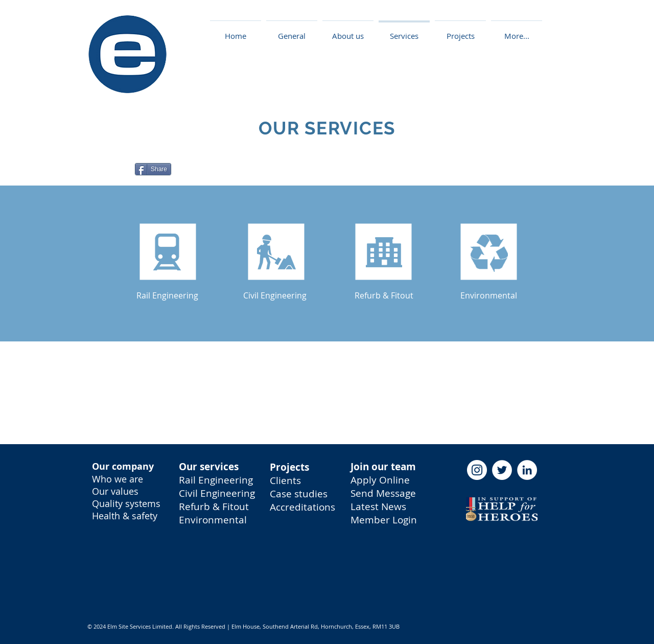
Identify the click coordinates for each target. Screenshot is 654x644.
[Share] (153, 169)
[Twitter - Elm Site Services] (502, 470)
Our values (115, 491)
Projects (289, 467)
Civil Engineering (217, 493)
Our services (209, 467)
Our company (123, 466)
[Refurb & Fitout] (384, 295)
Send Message (383, 493)
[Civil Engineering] (275, 295)
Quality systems (126, 503)
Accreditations (302, 507)
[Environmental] (489, 295)
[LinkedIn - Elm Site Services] (527, 470)
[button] (460, 31)
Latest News (378, 507)
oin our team (385, 467)
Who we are (118, 479)
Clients (285, 480)
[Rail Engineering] (167, 295)
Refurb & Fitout (214, 507)
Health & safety (125, 516)
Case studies (299, 494)
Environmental (213, 520)
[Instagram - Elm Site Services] (477, 470)
